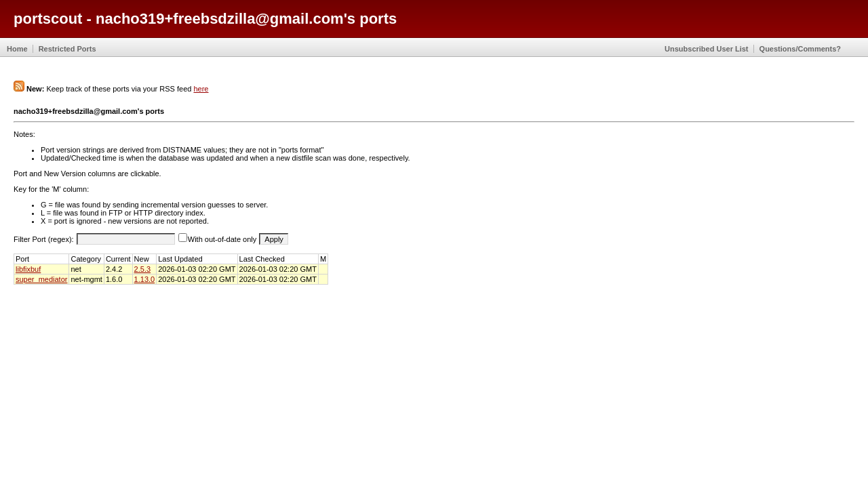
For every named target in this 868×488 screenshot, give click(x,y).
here (201, 89)
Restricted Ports (67, 49)
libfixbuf (28, 269)
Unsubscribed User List (706, 49)
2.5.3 (142, 269)
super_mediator (41, 279)
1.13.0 (145, 279)
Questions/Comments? (800, 49)
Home (17, 49)
